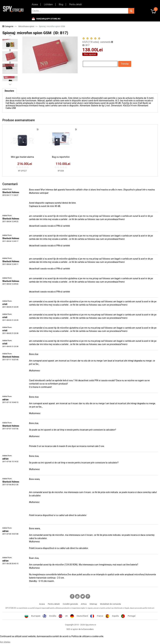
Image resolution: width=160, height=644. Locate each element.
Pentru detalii (75, 4)
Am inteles (5, 642)
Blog (61, 4)
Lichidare (48, 4)
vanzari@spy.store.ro (48, 19)
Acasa (35, 4)
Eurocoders (88, 629)
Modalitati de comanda (110, 604)
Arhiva (84, 604)
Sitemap (93, 604)
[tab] (9, 91)
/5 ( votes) (91, 42)
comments (106, 42)
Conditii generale (70, 604)
